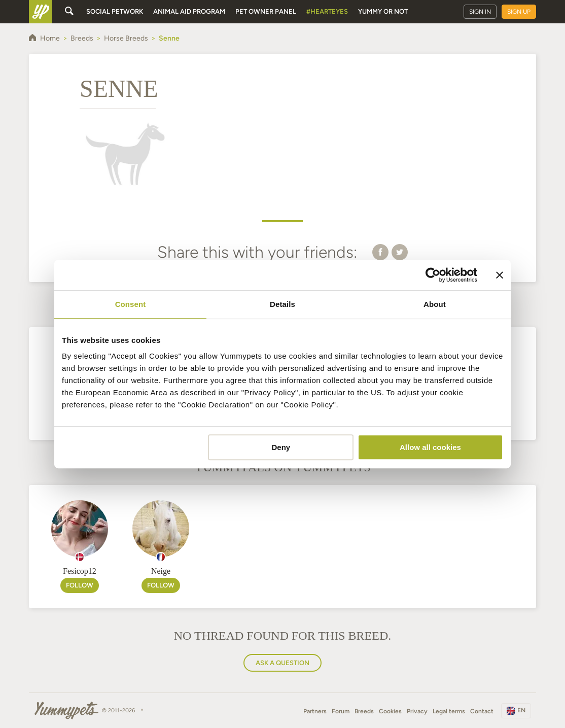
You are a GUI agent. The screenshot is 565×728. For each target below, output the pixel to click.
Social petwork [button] (115, 11)
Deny (281, 447)
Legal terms (449, 711)
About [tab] (435, 304)
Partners (315, 711)
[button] (380, 252)
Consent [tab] (131, 304)
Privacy (417, 711)
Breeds (364, 711)
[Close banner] (500, 275)
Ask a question (282, 663)
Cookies (390, 711)
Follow (80, 585)
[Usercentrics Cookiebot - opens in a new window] (433, 275)
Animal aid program (189, 11)
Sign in (480, 12)
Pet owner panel (266, 11)
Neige (161, 571)
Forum (341, 711)
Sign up (519, 12)
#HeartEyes (327, 11)
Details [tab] (282, 304)
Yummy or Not (383, 11)
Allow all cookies (430, 447)
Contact (482, 711)
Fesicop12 (80, 571)
